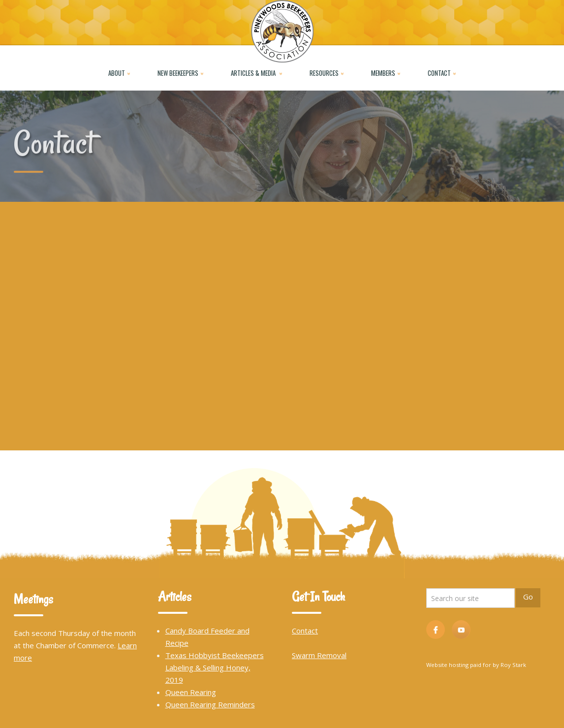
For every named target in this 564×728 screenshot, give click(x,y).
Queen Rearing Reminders (210, 704)
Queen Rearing (191, 692)
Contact (305, 631)
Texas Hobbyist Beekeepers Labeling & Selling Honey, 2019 (215, 667)
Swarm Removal (319, 655)
